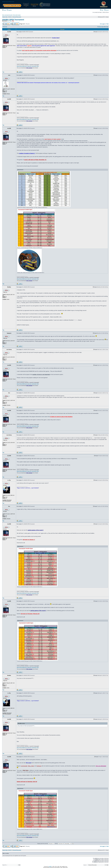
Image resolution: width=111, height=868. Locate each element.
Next (108, 24)
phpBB (50, 867)
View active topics (17, 15)
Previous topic (100, 27)
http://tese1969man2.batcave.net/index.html (28, 66)
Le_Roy (10, 21)
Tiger (13, 21)
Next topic (106, 27)
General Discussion (17, 17)
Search (106, 10)
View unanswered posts (7, 15)
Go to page (102, 24)
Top (3, 72)
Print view (5, 27)
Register (9, 10)
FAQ (102, 10)
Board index (5, 17)
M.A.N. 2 (10, 17)
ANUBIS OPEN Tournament (13, 20)
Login (4, 10)
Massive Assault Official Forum (8, 2)
